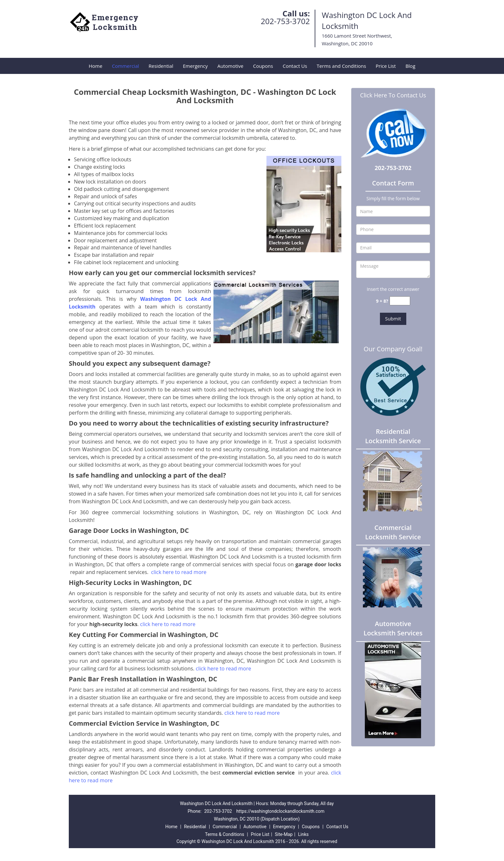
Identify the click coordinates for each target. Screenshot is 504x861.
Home (95, 66)
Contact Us (295, 66)
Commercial (125, 66)
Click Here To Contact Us (393, 95)
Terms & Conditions (225, 834)
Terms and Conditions (341, 66)
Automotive (230, 66)
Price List (386, 66)
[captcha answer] (400, 301)
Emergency (195, 66)
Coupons (263, 66)
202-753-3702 (285, 21)
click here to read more (179, 572)
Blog (410, 66)
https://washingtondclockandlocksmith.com (280, 811)
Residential (161, 66)
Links (303, 834)
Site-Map (284, 834)
